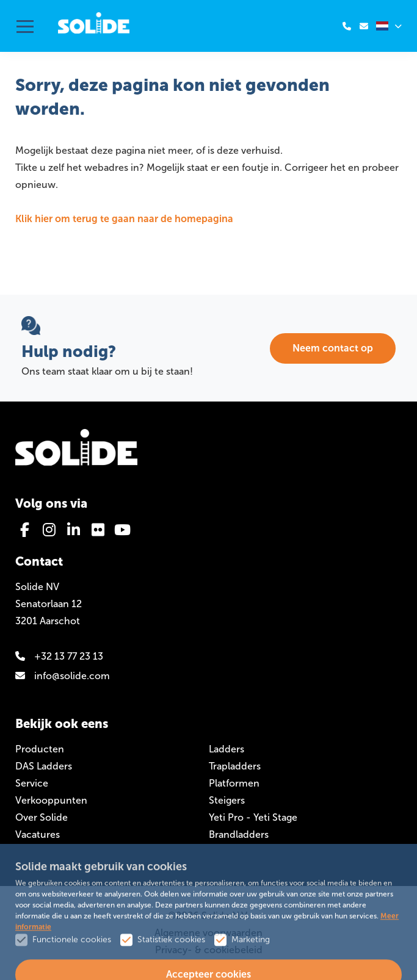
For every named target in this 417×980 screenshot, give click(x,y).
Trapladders (235, 766)
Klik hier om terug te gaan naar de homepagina (124, 219)
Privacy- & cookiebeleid (209, 950)
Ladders (227, 749)
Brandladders (239, 834)
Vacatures (38, 834)
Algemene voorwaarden (209, 933)
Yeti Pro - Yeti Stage (253, 817)
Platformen (234, 783)
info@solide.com (63, 676)
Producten (40, 749)
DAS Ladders (44, 766)
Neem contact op (333, 348)
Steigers (227, 800)
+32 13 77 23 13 (59, 656)
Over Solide (42, 817)
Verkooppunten (51, 800)
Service (32, 783)
